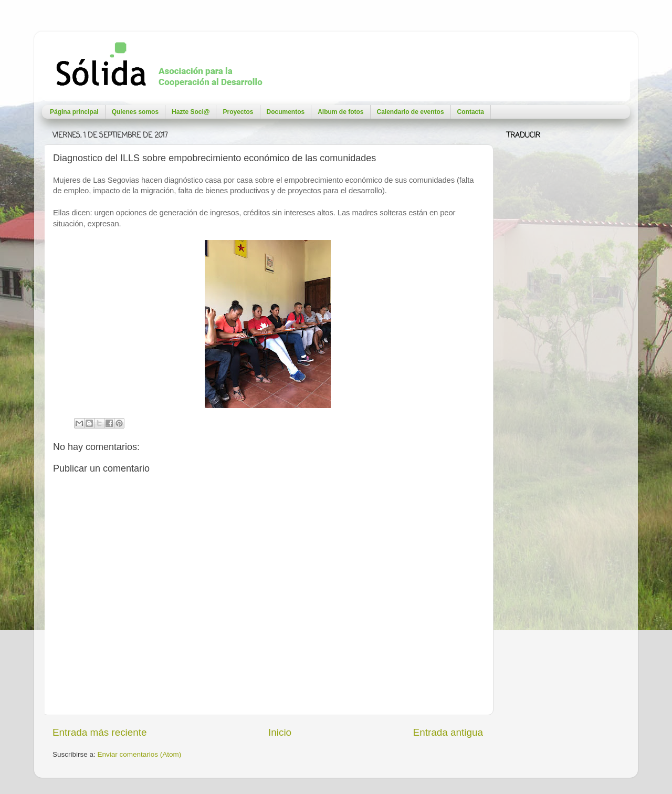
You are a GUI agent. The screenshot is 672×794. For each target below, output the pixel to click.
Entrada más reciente (100, 732)
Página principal (74, 112)
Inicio (280, 732)
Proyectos (238, 112)
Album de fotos (340, 112)
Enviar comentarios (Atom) (140, 754)
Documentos (286, 112)
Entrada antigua (448, 732)
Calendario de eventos (411, 112)
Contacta (471, 112)
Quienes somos (135, 112)
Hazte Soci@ (191, 112)
